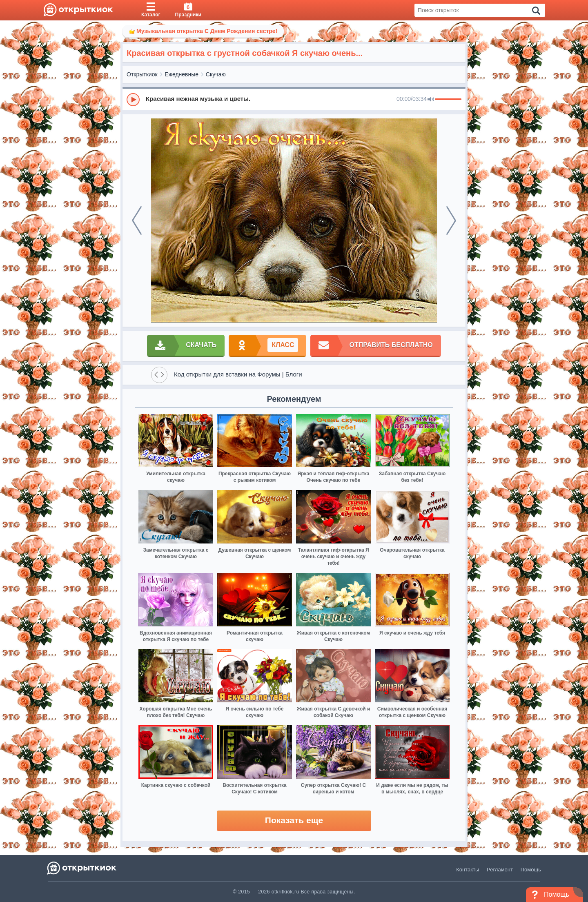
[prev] (137, 220)
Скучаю (216, 74)
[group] (294, 99)
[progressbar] (448, 100)
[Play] (133, 100)
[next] (451, 220)
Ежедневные (182, 74)
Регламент (500, 870)
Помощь (531, 870)
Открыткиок (142, 74)
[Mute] (431, 100)
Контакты (468, 870)
